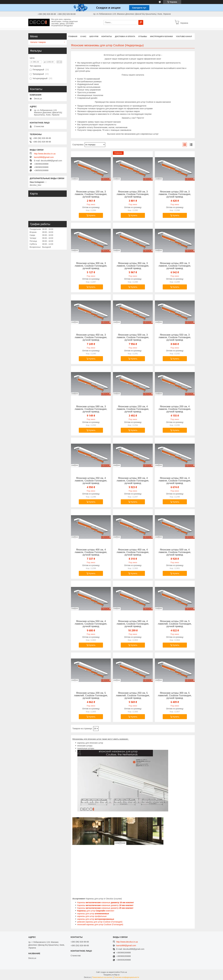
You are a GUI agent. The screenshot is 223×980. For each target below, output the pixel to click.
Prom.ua (124, 972)
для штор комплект (96, 911)
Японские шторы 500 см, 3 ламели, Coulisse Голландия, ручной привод (133, 337)
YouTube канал (184, 36)
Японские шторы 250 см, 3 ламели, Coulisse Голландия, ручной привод (175, 194)
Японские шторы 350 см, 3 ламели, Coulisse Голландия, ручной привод (133, 266)
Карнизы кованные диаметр (105, 905)
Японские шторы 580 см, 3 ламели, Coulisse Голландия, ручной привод (91, 409)
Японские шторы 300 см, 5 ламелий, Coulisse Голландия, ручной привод (175, 696)
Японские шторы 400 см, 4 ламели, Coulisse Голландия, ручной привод (91, 552)
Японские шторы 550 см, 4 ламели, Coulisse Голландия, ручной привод (91, 624)
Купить (92, 215)
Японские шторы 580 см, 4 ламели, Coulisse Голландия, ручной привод (133, 624)
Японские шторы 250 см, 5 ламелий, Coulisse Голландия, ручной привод (133, 696)
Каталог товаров (38, 42)
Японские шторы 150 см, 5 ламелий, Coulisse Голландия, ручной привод (175, 624)
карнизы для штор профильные (92, 916)
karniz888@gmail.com (44, 157)
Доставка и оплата (125, 36)
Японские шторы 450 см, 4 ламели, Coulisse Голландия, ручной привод (133, 552)
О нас (83, 36)
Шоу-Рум (94, 36)
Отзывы (143, 36)
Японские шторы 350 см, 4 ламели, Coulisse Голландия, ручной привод (175, 481)
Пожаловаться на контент (102, 977)
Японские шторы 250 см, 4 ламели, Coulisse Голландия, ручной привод (91, 481)
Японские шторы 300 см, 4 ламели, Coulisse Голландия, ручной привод (133, 481)
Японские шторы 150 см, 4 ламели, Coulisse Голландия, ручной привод (133, 409)
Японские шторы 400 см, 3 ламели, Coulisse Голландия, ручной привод (175, 266)
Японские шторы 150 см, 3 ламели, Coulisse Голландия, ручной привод (91, 194)
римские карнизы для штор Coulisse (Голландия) (100, 922)
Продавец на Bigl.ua (111, 975)
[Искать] (141, 22)
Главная (73, 36)
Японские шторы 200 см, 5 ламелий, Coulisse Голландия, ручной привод (91, 696)
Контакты (107, 36)
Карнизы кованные (106, 902)
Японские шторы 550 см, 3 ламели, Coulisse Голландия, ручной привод (175, 337)
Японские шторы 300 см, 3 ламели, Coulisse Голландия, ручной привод (91, 266)
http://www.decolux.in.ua (45, 154)
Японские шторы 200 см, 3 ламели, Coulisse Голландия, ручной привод (133, 194)
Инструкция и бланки (161, 36)
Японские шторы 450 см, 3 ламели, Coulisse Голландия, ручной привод (91, 337)
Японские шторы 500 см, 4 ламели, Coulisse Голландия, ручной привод (175, 552)
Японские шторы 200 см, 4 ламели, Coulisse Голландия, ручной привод (175, 409)
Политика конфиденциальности (127, 977)
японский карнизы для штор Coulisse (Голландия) (100, 924)
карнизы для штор (93, 914)
